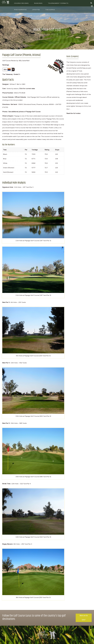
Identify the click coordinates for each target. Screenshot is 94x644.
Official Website (20, 97)
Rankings (38, 3)
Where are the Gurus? (84, 618)
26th (9, 69)
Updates (36, 10)
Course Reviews (21, 3)
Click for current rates (27, 89)
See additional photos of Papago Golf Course (24, 112)
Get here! (14, 104)
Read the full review (73, 113)
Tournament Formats (58, 3)
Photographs (20, 10)
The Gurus (50, 10)
